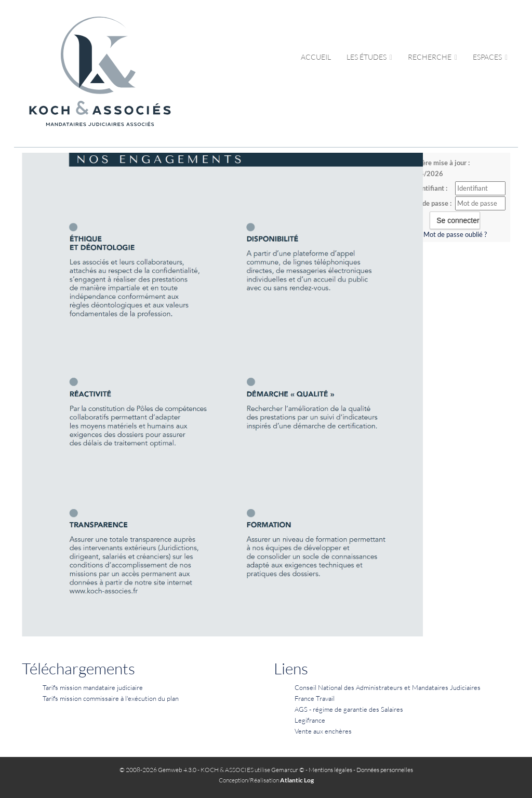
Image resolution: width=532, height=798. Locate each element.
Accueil (316, 57)
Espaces (490, 57)
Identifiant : (430, 188)
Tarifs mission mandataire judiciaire (93, 687)
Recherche (433, 57)
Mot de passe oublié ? (455, 234)
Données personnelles (385, 770)
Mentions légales (330, 770)
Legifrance (310, 720)
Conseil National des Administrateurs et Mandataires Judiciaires (388, 687)
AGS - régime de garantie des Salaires (349, 709)
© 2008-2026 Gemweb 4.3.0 (158, 770)
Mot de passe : (430, 203)
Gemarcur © (288, 770)
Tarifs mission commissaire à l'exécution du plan (111, 698)
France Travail (315, 698)
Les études (369, 57)
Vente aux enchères (323, 731)
